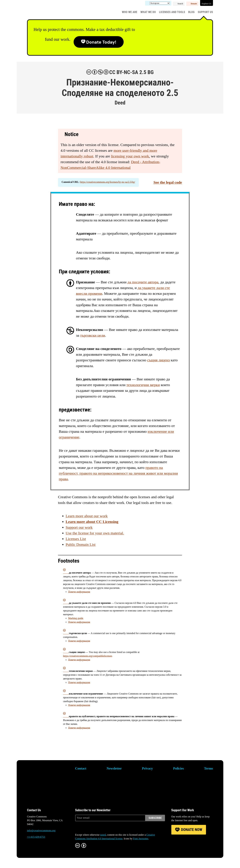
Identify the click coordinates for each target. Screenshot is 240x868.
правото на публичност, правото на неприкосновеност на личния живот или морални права (118, 473)
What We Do (148, 12)
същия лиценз (158, 360)
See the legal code (168, 182)
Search (180, 4)
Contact (81, 768)
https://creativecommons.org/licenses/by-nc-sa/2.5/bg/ (108, 182)
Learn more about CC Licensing (92, 522)
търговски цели (93, 335)
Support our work (79, 527)
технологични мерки (143, 385)
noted (103, 835)
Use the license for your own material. (95, 533)
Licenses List (76, 539)
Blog (191, 12)
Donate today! (101, 42)
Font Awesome (141, 839)
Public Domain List (81, 545)
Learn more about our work (87, 516)
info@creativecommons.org (41, 830)
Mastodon (38, 849)
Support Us (205, 12)
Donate (194, 4)
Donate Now (192, 830)
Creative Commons (42, 10)
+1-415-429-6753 (36, 837)
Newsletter (114, 768)
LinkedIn (47, 849)
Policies (178, 768)
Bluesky (30, 849)
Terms (209, 768)
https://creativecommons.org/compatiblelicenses (88, 656)
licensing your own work (130, 156)
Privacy (147, 768)
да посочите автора (143, 282)
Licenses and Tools (172, 12)
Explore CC (207, 4)
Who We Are (130, 12)
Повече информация (79, 592)
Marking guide (76, 618)
